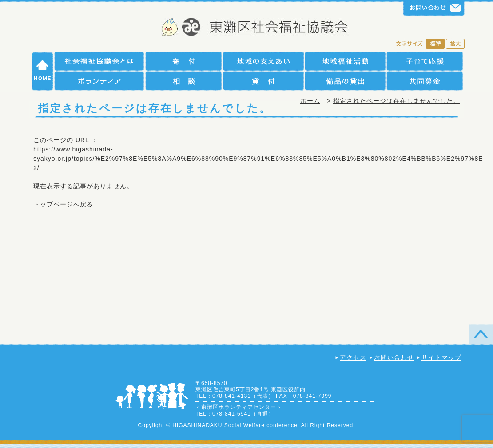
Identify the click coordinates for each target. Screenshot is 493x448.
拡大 (455, 44)
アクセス (353, 357)
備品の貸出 (345, 81)
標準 (435, 44)
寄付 (183, 61)
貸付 (263, 81)
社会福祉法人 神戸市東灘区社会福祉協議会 (247, 28)
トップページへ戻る (63, 204)
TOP (481, 334)
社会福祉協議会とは (99, 61)
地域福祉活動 (345, 61)
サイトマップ (441, 357)
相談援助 (183, 81)
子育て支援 (425, 61)
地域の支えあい (263, 61)
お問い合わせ (394, 357)
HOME (43, 71)
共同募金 (425, 81)
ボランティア (99, 81)
